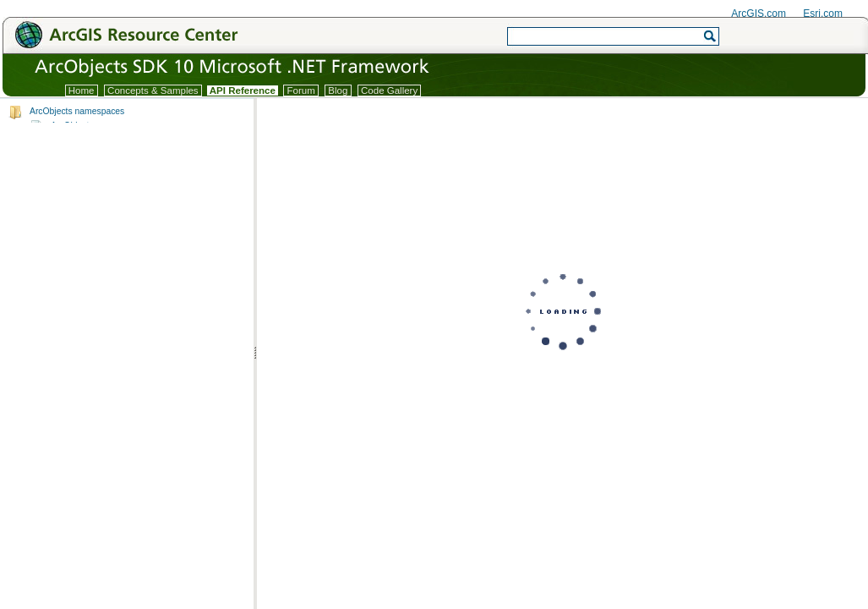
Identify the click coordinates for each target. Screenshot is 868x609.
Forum (301, 91)
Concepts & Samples (153, 91)
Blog (338, 91)
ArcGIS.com (759, 14)
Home (82, 91)
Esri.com (823, 14)
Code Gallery (390, 91)
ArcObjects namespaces (77, 111)
